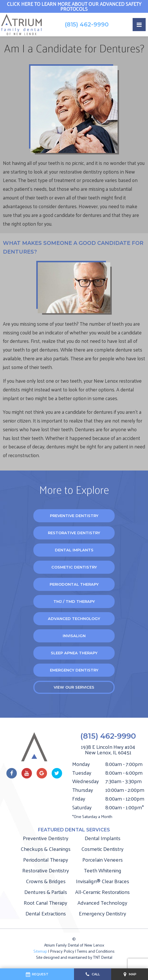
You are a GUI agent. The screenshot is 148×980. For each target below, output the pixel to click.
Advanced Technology (74, 619)
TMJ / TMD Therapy (74, 601)
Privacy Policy (62, 951)
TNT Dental (103, 957)
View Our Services (74, 687)
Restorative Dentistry (74, 533)
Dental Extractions (46, 913)
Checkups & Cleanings (46, 849)
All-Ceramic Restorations (102, 892)
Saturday (82, 807)
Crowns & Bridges (46, 881)
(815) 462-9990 (87, 24)
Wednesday (86, 781)
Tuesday (82, 773)
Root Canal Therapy (46, 903)
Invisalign (74, 636)
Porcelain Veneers (103, 859)
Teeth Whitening (103, 870)
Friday (79, 799)
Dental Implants (74, 550)
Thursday (83, 790)
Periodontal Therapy (74, 584)
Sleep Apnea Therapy (74, 653)
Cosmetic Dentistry (74, 567)
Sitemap (40, 951)
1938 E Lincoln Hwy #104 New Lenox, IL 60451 (108, 750)
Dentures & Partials (46, 892)
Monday (81, 764)
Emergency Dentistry (74, 670)
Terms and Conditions (96, 951)
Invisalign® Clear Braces (103, 881)
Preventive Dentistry (74, 516)
